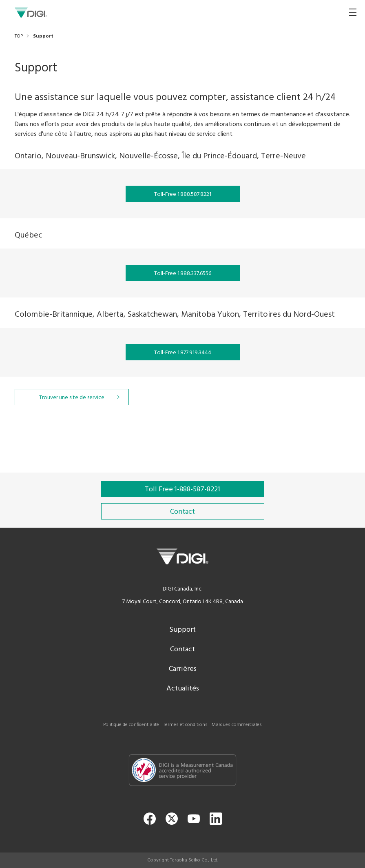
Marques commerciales (237, 725)
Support (182, 630)
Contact (182, 649)
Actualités (183, 689)
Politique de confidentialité (131, 725)
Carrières (183, 669)
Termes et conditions (185, 725)
